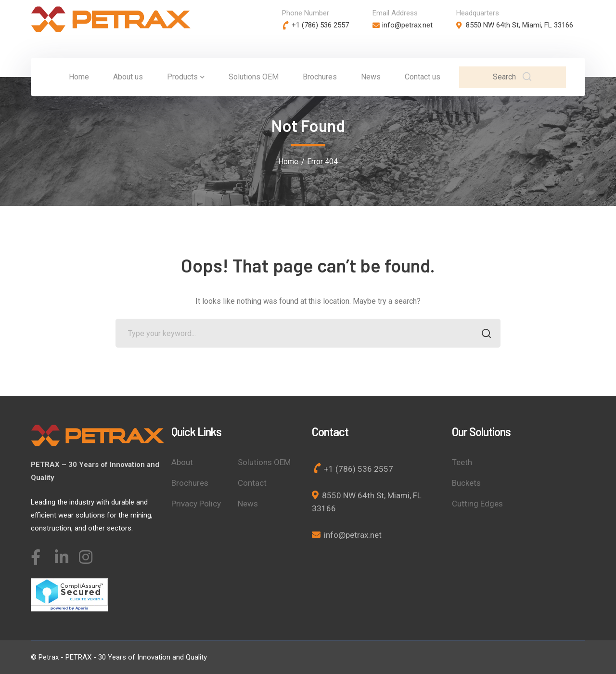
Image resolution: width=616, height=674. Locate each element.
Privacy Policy (196, 504)
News (248, 504)
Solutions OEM (264, 462)
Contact (252, 483)
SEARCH (483, 334)
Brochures (190, 483)
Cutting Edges (477, 504)
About (182, 462)
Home (288, 162)
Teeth (462, 462)
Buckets (466, 483)
